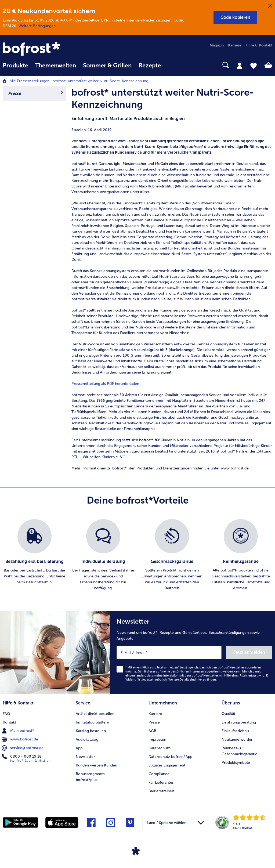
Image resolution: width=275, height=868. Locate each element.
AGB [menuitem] (152, 731)
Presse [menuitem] (154, 722)
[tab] (240, 66)
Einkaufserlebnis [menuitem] (235, 731)
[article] (172, 279)
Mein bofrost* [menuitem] (18, 731)
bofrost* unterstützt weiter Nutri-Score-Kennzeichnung (100, 81)
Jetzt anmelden (249, 652)
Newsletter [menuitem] (85, 757)
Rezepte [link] (150, 66)
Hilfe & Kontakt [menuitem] (259, 45)
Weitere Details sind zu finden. (193, 680)
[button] (235, 17)
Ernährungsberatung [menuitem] (239, 722)
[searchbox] (171, 65)
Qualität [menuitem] (228, 714)
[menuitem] (15, 68)
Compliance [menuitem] (159, 774)
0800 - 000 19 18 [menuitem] (22, 757)
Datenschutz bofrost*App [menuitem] (170, 757)
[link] (43, 49)
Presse (15, 93)
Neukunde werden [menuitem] (237, 739)
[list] (137, 555)
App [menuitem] (79, 748)
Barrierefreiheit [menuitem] (161, 791)
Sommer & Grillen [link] (107, 66)
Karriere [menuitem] (235, 45)
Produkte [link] (15, 66)
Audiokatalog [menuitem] (87, 739)
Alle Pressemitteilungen (30, 81)
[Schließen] (270, 6)
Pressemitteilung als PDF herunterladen (105, 384)
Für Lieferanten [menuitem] (161, 782)
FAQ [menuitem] (6, 714)
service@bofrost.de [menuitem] (23, 748)
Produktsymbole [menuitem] (236, 763)
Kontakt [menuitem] (9, 722)
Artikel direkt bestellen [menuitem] (95, 714)
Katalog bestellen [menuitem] (91, 731)
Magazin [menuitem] (217, 45)
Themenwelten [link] (56, 66)
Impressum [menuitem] (158, 739)
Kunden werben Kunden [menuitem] (96, 765)
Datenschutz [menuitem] (159, 748)
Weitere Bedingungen (37, 26)
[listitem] (34, 555)
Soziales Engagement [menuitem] (167, 765)
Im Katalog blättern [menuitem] (92, 722)
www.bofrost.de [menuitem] (20, 739)
